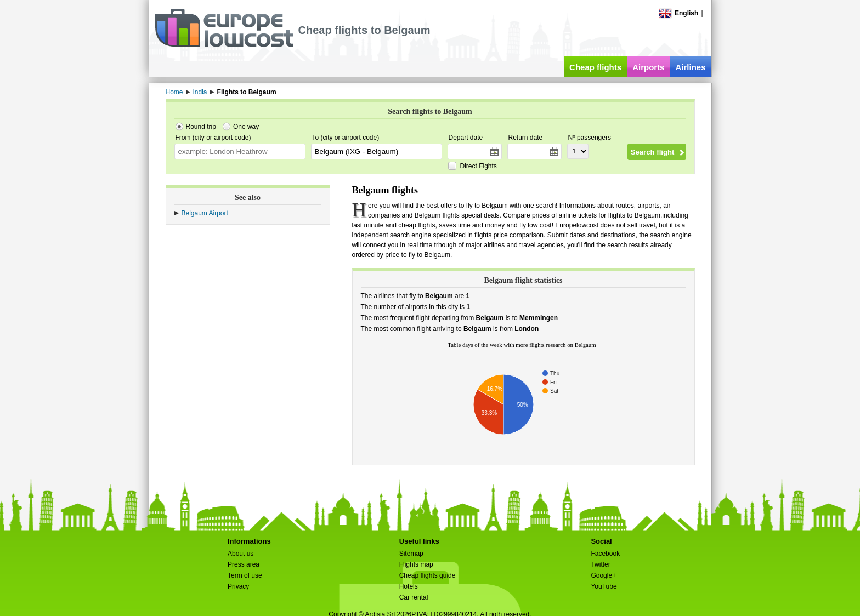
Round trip (201, 127)
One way (246, 127)
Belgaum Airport (205, 213)
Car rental (414, 597)
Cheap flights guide (428, 575)
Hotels (409, 586)
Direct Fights (479, 166)
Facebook (605, 554)
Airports (648, 67)
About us (241, 554)
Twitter (600, 564)
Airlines (690, 67)
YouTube (604, 586)
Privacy (238, 586)
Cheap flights (595, 67)
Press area (244, 564)
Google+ (603, 575)
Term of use (245, 575)
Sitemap (411, 554)
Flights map (416, 564)
